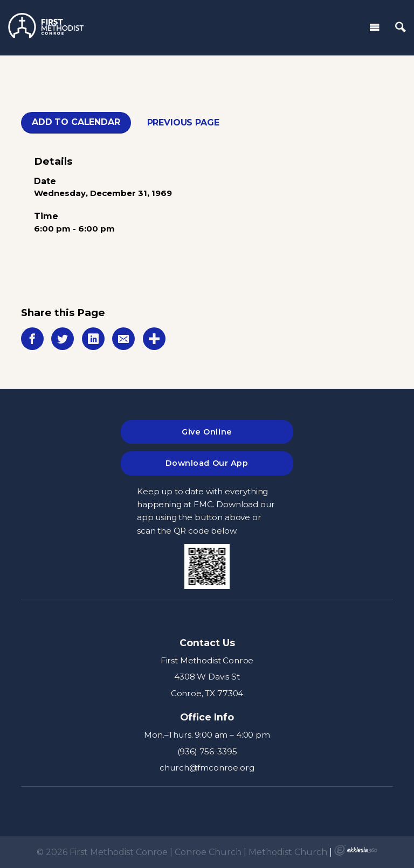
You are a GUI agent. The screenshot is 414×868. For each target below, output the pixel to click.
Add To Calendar (76, 122)
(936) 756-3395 (207, 751)
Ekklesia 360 (356, 850)
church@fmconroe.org (207, 768)
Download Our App (207, 463)
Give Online (207, 432)
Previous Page (183, 122)
